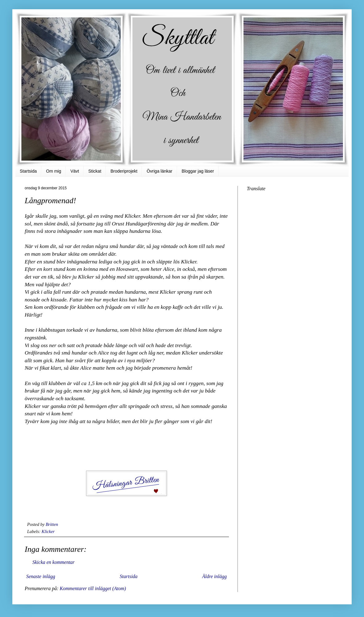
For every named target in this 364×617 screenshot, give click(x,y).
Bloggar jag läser (198, 171)
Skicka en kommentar (54, 562)
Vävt (75, 171)
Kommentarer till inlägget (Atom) (93, 588)
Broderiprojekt (124, 171)
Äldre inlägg (214, 576)
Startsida (28, 171)
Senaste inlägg (41, 576)
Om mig (54, 171)
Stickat (95, 171)
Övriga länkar (159, 171)
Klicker (48, 531)
